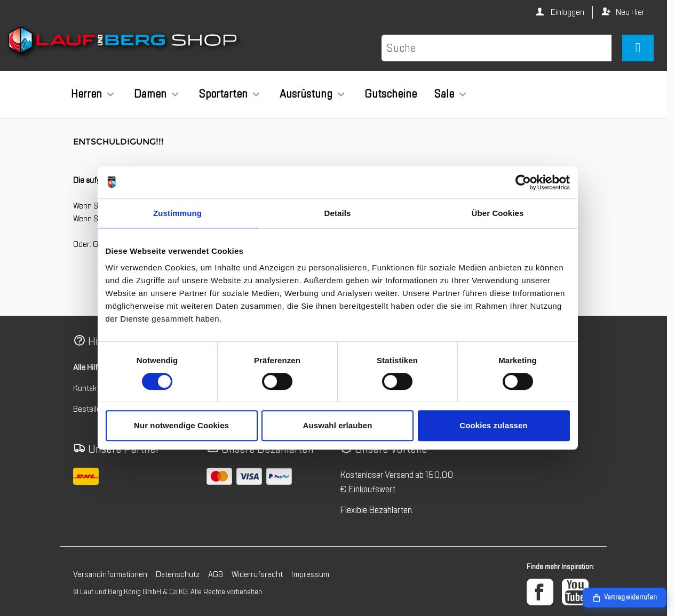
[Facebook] (540, 592)
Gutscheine (391, 94)
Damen (150, 94)
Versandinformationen (110, 574)
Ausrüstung (306, 94)
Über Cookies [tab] (498, 213)
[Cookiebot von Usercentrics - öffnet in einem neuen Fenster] (523, 182)
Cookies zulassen (493, 425)
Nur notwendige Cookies (181, 425)
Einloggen (567, 12)
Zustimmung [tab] (177, 213)
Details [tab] (338, 213)
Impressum (310, 574)
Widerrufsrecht (257, 574)
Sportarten (223, 94)
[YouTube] (575, 592)
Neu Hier (630, 12)
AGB (216, 574)
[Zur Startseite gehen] (124, 42)
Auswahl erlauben (338, 425)
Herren (86, 94)
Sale (444, 94)
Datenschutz (178, 574)
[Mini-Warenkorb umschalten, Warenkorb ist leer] (638, 48)
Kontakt (86, 388)
